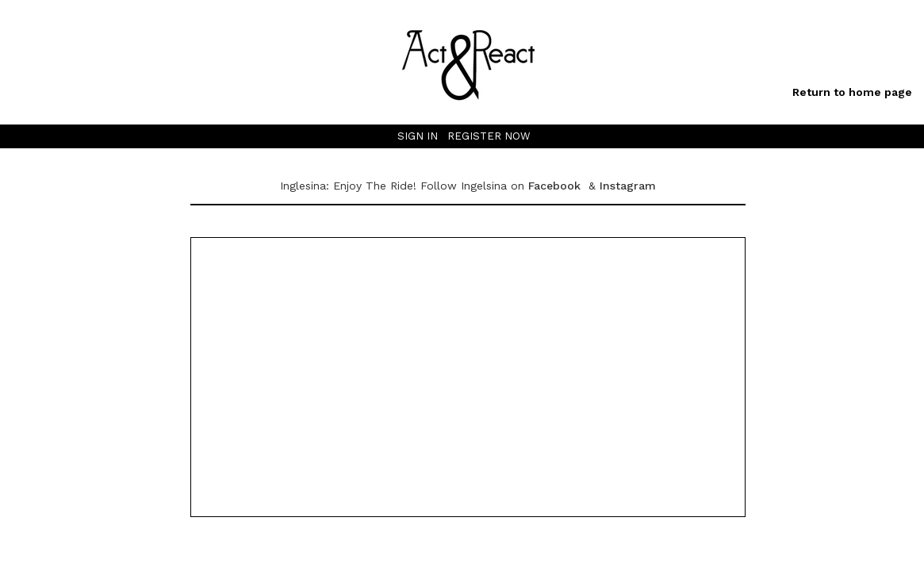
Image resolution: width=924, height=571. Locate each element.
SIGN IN (418, 136)
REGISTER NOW (489, 136)
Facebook (556, 186)
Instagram (628, 186)
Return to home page (852, 92)
